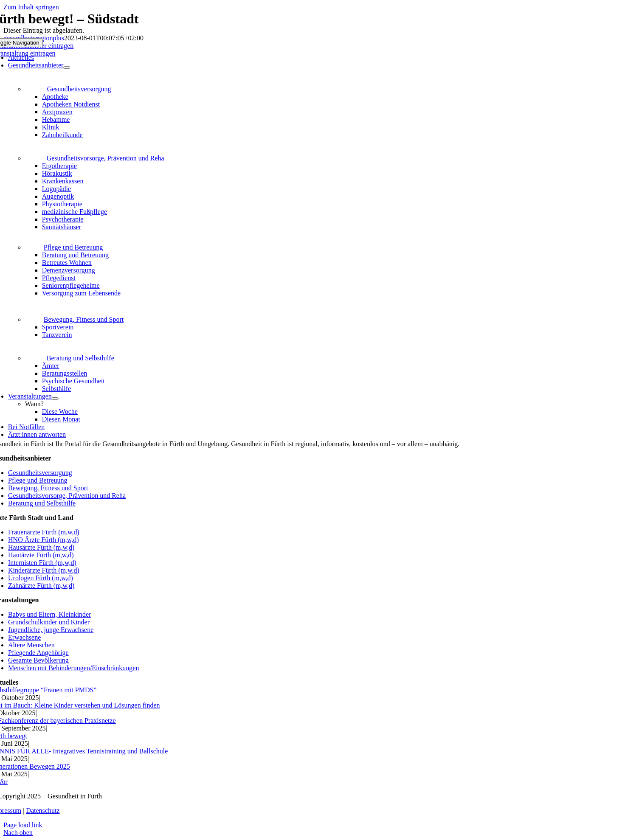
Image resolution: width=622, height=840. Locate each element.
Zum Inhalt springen (31, 7)
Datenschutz (43, 811)
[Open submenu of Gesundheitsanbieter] (67, 67)
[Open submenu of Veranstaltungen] (55, 399)
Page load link (23, 825)
